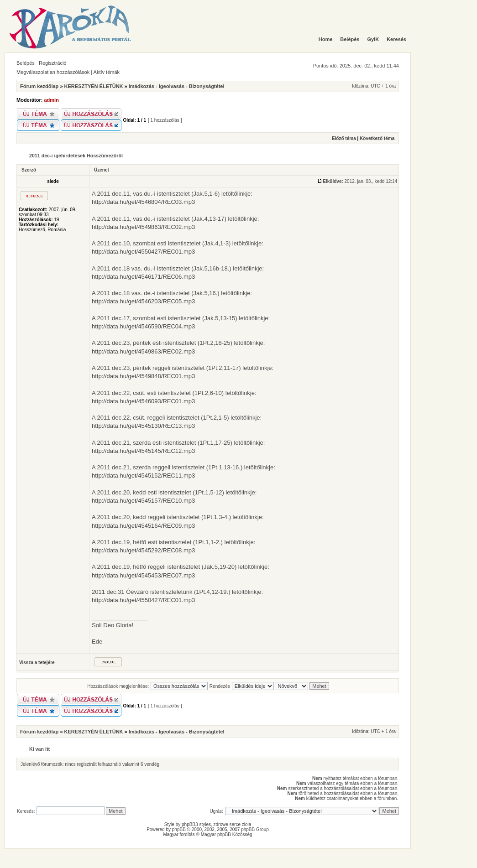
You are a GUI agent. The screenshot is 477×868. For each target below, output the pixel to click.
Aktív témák (107, 72)
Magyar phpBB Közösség (227, 834)
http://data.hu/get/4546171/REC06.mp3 (143, 277)
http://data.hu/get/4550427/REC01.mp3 (143, 252)
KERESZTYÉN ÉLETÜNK (94, 86)
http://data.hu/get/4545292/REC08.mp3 (143, 550)
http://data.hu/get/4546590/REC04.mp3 (143, 326)
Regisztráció (53, 63)
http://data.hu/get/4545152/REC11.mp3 (143, 476)
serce (235, 824)
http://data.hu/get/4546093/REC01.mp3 (143, 401)
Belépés (26, 63)
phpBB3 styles (196, 824)
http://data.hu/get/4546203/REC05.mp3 (143, 301)
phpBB (179, 829)
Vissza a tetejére (37, 663)
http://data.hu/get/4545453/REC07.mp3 (143, 575)
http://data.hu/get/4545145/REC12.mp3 (143, 451)
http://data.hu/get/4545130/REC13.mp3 (143, 426)
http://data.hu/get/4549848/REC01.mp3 (143, 376)
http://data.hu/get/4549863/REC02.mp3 (143, 227)
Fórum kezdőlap (39, 86)
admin (52, 100)
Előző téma (344, 138)
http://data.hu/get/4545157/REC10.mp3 (143, 501)
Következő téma (377, 138)
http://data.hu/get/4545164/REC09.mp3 (143, 526)
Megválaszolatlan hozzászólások (53, 72)
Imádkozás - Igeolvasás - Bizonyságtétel (177, 86)
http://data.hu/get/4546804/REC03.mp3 (143, 202)
